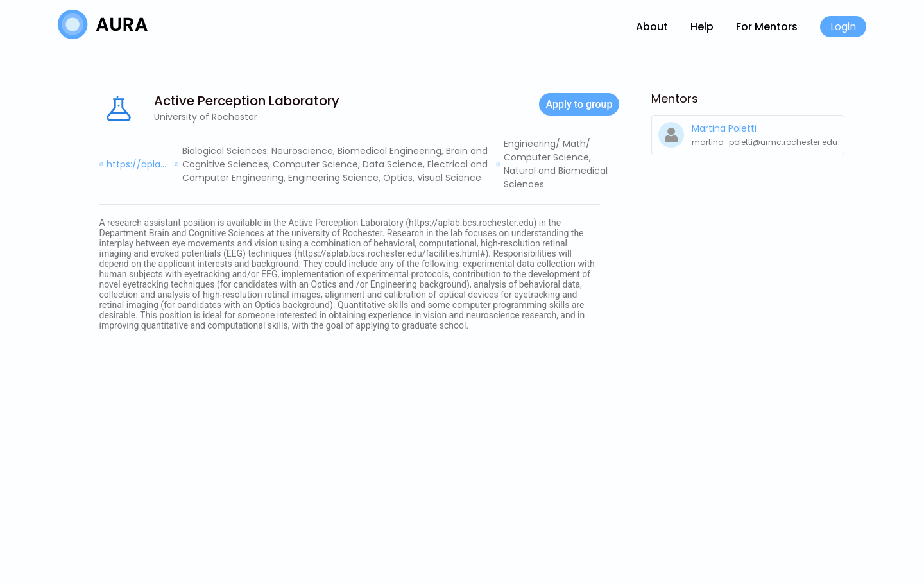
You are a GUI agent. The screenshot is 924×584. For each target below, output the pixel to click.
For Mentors (767, 27)
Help (702, 27)
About (652, 27)
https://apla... (136, 164)
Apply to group (579, 104)
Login (843, 27)
